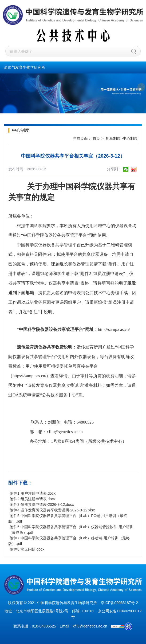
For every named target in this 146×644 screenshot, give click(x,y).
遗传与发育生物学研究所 (25, 67)
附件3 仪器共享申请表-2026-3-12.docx (42, 504)
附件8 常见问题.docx (27, 549)
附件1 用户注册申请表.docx (33, 493)
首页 (96, 138)
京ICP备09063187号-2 (119, 603)
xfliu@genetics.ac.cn (65, 432)
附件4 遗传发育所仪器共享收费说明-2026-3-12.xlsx (52, 510)
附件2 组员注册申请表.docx (33, 499)
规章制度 (113, 138)
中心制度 (130, 138)
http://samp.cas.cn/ (114, 329)
